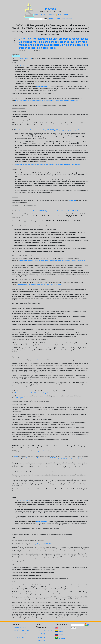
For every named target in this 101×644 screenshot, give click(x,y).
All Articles (23, 628)
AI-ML (60, 15)
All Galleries (17, 631)
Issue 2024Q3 (42, 637)
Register (51, 19)
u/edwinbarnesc (41, 360)
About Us (16, 628)
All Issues (40, 631)
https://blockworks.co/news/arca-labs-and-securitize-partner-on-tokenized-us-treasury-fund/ (41, 393)
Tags (23, 637)
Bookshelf (16, 634)
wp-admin (29, 51)
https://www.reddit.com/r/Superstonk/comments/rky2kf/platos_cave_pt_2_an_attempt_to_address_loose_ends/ (54, 458)
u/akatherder (72, 201)
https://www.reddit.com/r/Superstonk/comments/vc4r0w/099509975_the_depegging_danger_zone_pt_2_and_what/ (48, 165)
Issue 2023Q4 (42, 640)
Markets (43, 15)
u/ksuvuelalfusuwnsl (24, 65)
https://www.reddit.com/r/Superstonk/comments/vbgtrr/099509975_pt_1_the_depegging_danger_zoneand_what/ (47, 130)
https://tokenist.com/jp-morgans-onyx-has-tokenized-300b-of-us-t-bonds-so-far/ (39, 284)
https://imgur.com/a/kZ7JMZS (43, 544)
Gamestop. (16, 56)
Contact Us (24, 634)
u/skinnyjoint (19, 398)
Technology (52, 15)
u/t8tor (16, 456)
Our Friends (17, 637)
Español (61, 631)
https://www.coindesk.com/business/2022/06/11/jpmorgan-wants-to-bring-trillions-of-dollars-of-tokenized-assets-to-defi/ (52, 211)
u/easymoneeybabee (41, 451)
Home (36, 15)
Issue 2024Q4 (42, 634)
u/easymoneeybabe (42, 86)
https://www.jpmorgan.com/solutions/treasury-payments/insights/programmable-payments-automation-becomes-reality (53, 260)
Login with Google (67, 19)
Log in (58, 19)
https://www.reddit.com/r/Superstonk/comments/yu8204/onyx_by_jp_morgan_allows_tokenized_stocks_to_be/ (47, 100)
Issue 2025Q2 (48, 631)
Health (66, 15)
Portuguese (62, 638)
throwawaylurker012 (26, 59)
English (61, 628)
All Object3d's (25, 631)
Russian (61, 635)
